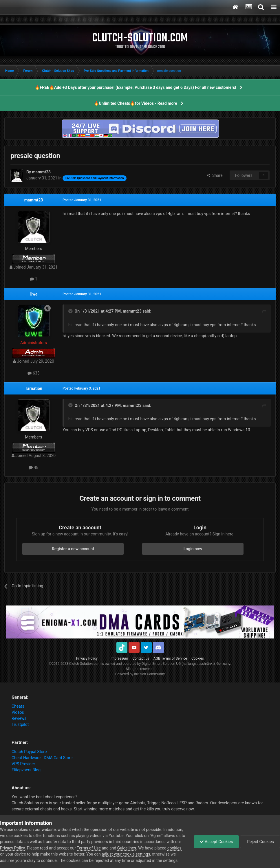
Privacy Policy (87, 658)
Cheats (18, 706)
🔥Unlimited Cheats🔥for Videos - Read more (135, 103)
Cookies (198, 658)
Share (215, 175)
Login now (193, 549)
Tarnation (34, 388)
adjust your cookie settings (126, 854)
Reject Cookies (260, 842)
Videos (18, 712)
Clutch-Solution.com (85, 664)
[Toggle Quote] (71, 311)
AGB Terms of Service (170, 658)
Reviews (19, 718)
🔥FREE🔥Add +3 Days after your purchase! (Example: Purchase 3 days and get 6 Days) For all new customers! (135, 87)
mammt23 (34, 200)
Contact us (141, 658)
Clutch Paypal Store (29, 752)
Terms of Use (89, 848)
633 (33, 373)
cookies (174, 848)
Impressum (119, 658)
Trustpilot (20, 724)
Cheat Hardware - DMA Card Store (42, 758)
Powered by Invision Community (140, 674)
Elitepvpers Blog (26, 770)
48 (33, 467)
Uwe (33, 294)
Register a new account (73, 549)
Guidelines (127, 848)
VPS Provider (23, 764)
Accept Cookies (216, 842)
